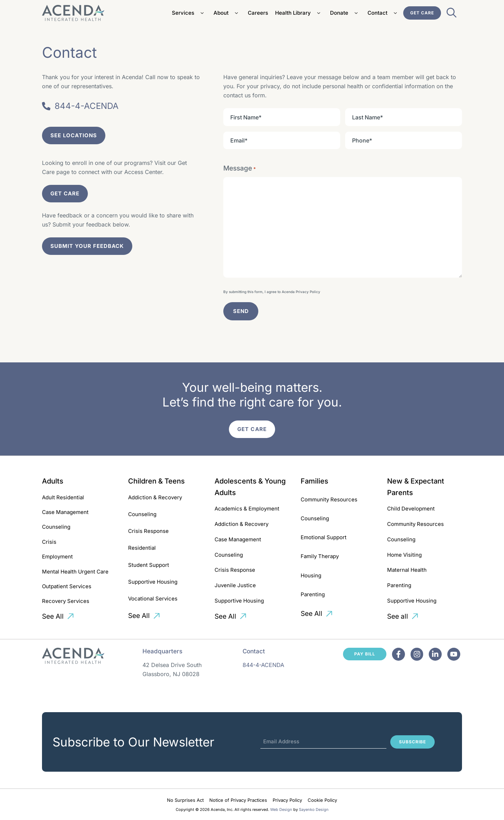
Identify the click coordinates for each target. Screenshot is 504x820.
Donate (345, 13)
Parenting (313, 594)
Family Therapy (320, 556)
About (227, 13)
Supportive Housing (153, 582)
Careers (258, 13)
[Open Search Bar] (451, 15)
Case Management (65, 512)
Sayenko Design (314, 809)
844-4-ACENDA (263, 665)
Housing (311, 575)
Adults (53, 481)
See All (53, 616)
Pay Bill (365, 654)
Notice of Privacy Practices (238, 800)
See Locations (74, 135)
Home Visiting (404, 555)
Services (189, 13)
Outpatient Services (67, 586)
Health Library (299, 13)
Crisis (49, 542)
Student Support (149, 565)
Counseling (56, 527)
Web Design (281, 809)
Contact (384, 13)
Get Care (422, 13)
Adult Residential (63, 497)
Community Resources (329, 499)
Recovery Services (66, 601)
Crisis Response (148, 531)
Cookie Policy (322, 800)
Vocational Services (153, 599)
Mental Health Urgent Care (75, 572)
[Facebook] (398, 654)
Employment (57, 557)
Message (239, 168)
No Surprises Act (185, 800)
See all (398, 616)
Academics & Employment (247, 509)
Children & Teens (156, 481)
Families (314, 481)
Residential (142, 548)
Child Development (411, 509)
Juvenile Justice (235, 585)
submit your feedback (87, 246)
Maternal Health (407, 570)
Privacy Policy (308, 292)
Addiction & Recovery (155, 497)
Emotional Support (324, 537)
